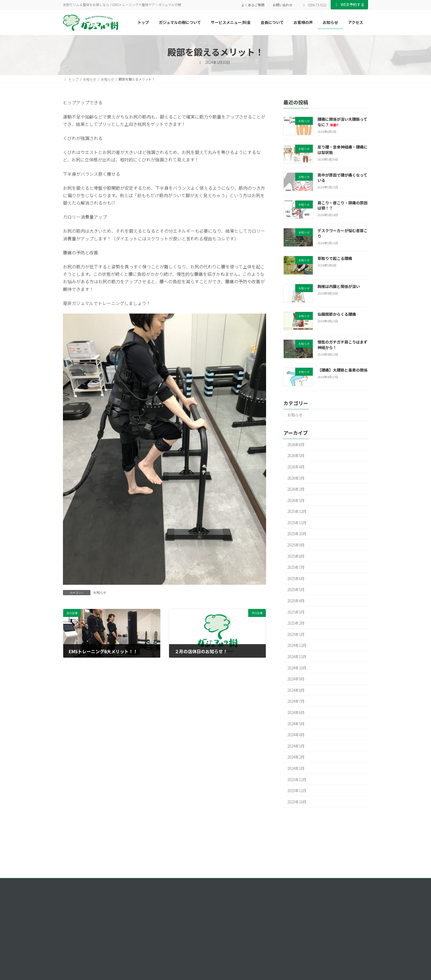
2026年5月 (296, 456)
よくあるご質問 (253, 5)
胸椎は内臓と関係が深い (339, 286)
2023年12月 (297, 779)
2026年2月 (296, 489)
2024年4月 (296, 735)
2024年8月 (296, 690)
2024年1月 (296, 768)
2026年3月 (296, 478)
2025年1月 (296, 634)
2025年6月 (296, 578)
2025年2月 (296, 623)
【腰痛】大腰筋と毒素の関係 (342, 370)
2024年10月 (297, 668)
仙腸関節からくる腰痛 (337, 314)
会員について (285, 944)
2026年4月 (296, 467)
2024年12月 (297, 646)
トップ (280, 915)
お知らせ (100, 592)
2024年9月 (296, 679)
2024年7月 (296, 701)
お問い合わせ (283, 5)
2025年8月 (296, 556)
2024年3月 (296, 746)
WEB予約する (350, 4)
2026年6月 (296, 444)
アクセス (282, 972)
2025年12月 (297, 512)
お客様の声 (283, 953)
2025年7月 (296, 567)
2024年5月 (296, 724)
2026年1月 (296, 500)
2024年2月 (296, 757)
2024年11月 (297, 657)
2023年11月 (297, 791)
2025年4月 (296, 601)
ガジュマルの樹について (293, 924)
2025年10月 (297, 534)
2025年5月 (296, 590)
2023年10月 (297, 802)
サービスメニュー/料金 (292, 934)
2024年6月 (296, 712)
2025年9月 (296, 545)
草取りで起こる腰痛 (335, 259)
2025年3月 (296, 612)
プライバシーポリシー (85, 883)
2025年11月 (297, 523)
